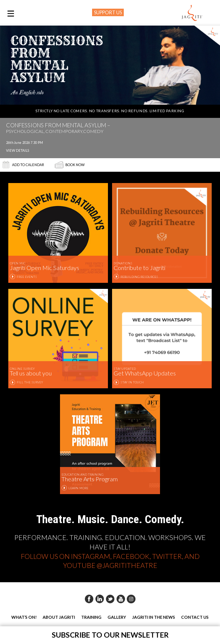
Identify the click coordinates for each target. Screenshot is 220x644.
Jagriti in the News (154, 617)
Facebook (89, 599)
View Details (18, 150)
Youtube (121, 599)
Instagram (131, 599)
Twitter (110, 599)
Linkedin (100, 599)
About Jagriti (59, 617)
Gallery (117, 617)
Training (91, 617)
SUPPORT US (108, 12)
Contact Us (195, 617)
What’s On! (24, 617)
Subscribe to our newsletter (110, 635)
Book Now (75, 165)
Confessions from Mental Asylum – (58, 128)
